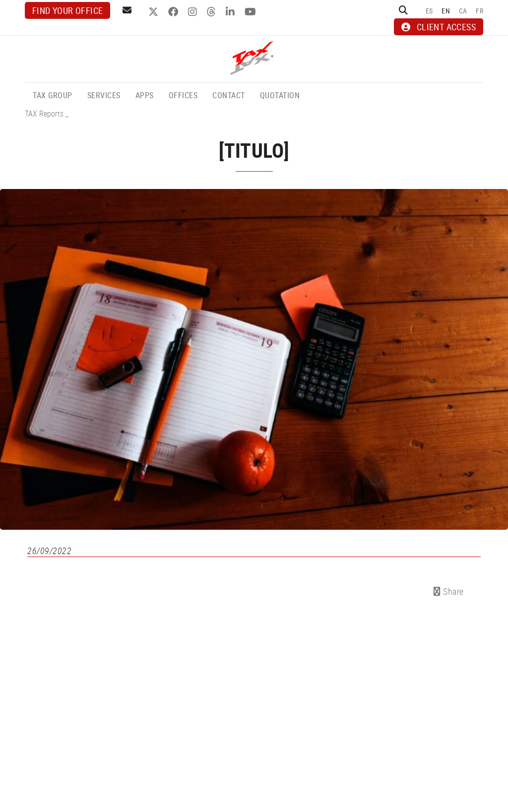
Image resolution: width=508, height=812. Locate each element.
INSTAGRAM (194, 12)
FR (479, 11)
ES (429, 11)
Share (449, 591)
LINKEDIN (231, 12)
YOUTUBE (252, 12)
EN (446, 11)
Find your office (67, 10)
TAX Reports (44, 114)
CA (463, 11)
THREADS (213, 12)
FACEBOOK (174, 12)
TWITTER (155, 12)
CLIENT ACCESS (439, 27)
